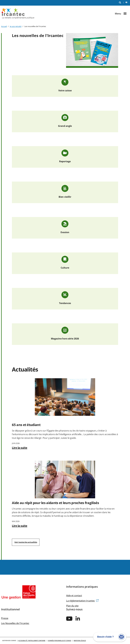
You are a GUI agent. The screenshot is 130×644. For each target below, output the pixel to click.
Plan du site (72, 606)
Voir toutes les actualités (26, 542)
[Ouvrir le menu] (122, 14)
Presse (5, 618)
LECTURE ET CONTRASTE (127, 3)
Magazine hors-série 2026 (65, 339)
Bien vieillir (65, 197)
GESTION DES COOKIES (9, 641)
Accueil (4, 26)
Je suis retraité (16, 26)
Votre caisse (65, 90)
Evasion (65, 232)
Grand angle (65, 126)
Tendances (65, 303)
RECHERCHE (121, 2)
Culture (65, 268)
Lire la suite (20, 448)
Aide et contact (74, 596)
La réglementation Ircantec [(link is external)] (82, 601)
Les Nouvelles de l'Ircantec (15, 623)
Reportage (65, 161)
